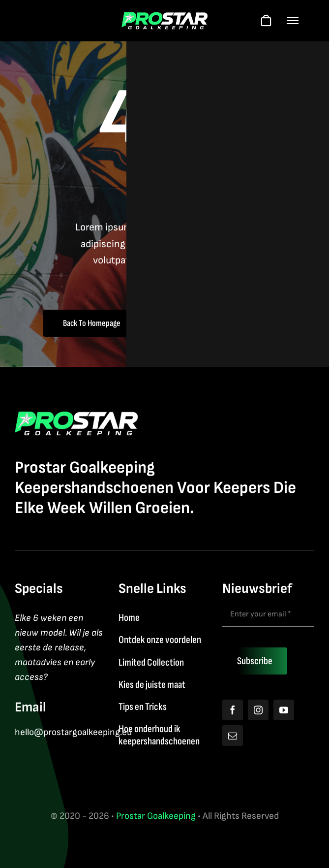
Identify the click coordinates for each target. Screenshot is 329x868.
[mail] (233, 736)
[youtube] (284, 710)
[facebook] (233, 710)
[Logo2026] (164, 17)
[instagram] (258, 710)
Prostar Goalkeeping (156, 816)
